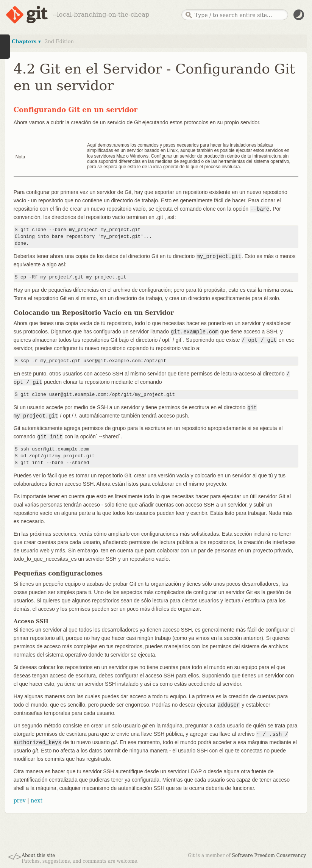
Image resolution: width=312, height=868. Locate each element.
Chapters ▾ (26, 41)
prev (20, 801)
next (37, 801)
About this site (38, 855)
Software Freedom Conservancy (269, 855)
